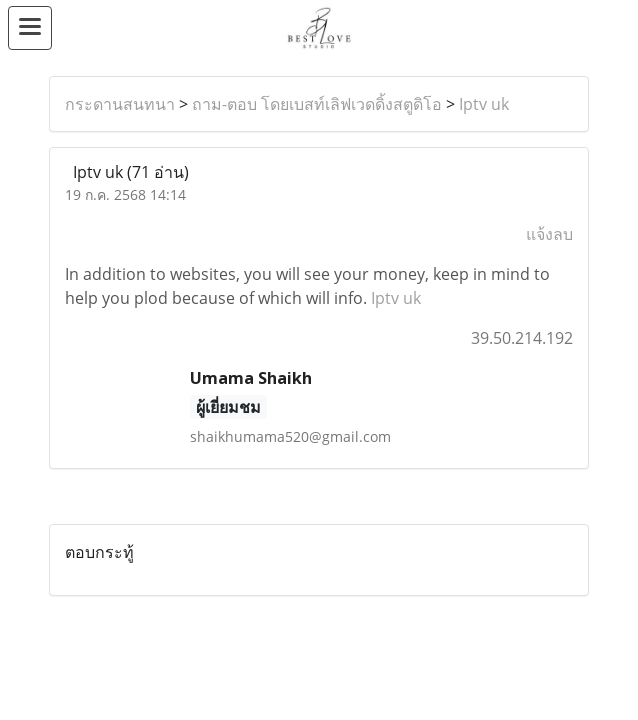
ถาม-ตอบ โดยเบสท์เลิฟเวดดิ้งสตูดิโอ (317, 104)
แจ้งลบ (549, 234)
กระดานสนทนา (120, 104)
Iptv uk (484, 104)
